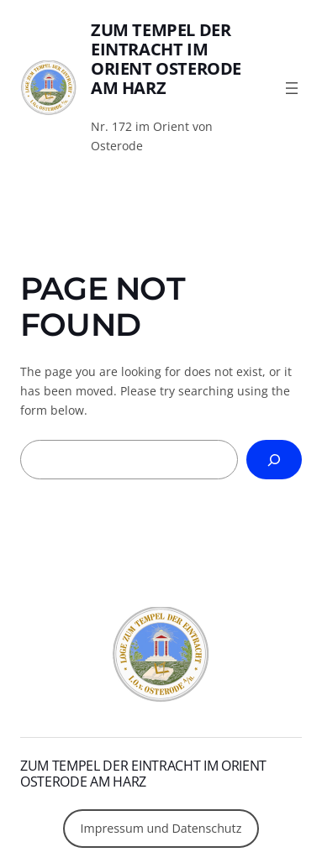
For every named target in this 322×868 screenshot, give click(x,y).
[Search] (274, 460)
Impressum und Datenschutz (161, 828)
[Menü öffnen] (292, 88)
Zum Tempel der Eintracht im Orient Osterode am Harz (166, 59)
